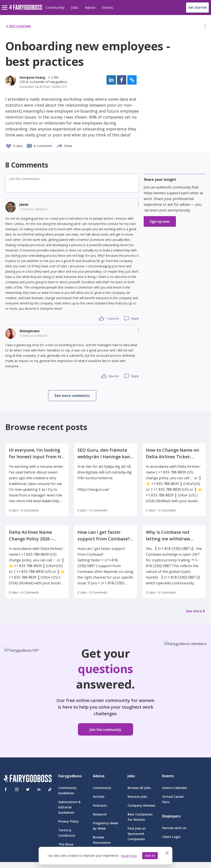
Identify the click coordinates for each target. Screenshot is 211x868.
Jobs (75, 8)
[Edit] (205, 27)
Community (55, 8)
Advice (90, 8)
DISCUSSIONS (18, 26)
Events (107, 8)
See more (196, 611)
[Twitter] (28, 789)
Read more (129, 856)
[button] (205, 27)
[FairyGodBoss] (28, 779)
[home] (25, 10)
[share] (60, 145)
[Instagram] (17, 789)
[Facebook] (6, 789)
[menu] (5, 4)
